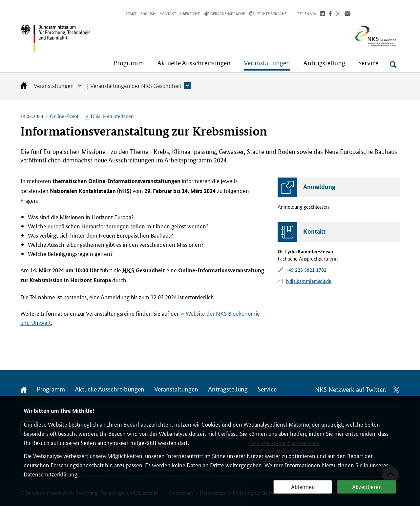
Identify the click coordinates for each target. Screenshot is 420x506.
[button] (129, 63)
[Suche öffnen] (393, 65)
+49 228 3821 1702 (306, 270)
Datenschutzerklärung (51, 474)
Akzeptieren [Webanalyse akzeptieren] (367, 486)
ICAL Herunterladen (112, 116)
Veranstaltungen (54, 85)
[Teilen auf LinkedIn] (322, 14)
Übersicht (190, 13)
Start (131, 13)
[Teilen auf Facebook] (330, 14)
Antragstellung (228, 390)
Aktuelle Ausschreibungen (110, 390)
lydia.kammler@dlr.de (309, 281)
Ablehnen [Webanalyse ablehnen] (303, 486)
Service (267, 390)
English (148, 13)
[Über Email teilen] (347, 14)
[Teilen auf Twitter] (338, 14)
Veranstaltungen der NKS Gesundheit (136, 85)
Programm (51, 390)
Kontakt (168, 13)
